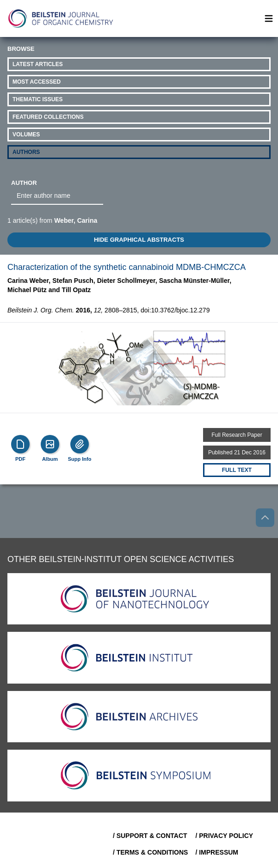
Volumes (26, 134)
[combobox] (57, 196)
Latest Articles (38, 64)
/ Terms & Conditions (151, 852)
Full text (237, 470)
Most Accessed (37, 82)
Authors (26, 152)
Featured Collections (48, 117)
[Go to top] (265, 518)
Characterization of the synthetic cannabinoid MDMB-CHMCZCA (127, 267)
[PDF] (20, 444)
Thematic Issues (37, 99)
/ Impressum (217, 852)
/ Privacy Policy (224, 836)
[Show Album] (50, 444)
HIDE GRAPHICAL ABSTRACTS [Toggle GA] (139, 240)
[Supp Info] (80, 444)
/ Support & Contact (150, 836)
